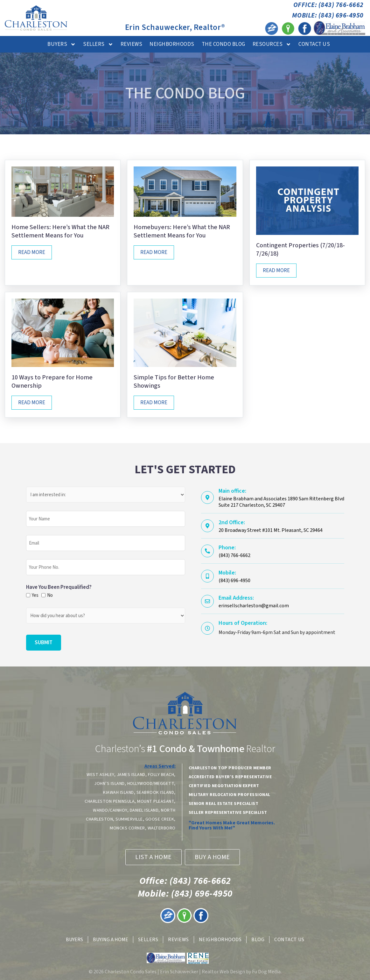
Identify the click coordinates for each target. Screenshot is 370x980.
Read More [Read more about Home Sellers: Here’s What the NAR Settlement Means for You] (32, 252)
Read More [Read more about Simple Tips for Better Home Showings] (154, 403)
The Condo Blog (223, 44)
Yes (34, 595)
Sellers (98, 44)
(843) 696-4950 (185, 894)
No (50, 595)
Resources (272, 44)
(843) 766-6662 (185, 881)
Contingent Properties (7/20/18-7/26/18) (300, 250)
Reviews (132, 44)
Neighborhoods (172, 44)
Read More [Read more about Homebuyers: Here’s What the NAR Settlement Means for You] (154, 252)
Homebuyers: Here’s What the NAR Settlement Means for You (182, 231)
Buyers (62, 44)
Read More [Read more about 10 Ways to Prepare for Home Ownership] (32, 403)
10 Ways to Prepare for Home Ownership (52, 382)
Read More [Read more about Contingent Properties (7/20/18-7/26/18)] (276, 271)
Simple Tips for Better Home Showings (174, 382)
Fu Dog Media (266, 972)
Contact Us (314, 44)
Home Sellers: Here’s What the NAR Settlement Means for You (60, 231)
